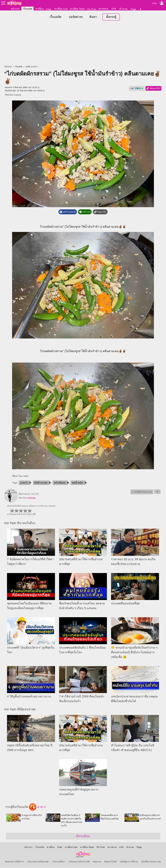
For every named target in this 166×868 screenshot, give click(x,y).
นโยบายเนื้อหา (59, 862)
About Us (97, 862)
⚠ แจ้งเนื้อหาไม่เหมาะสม (142, 492)
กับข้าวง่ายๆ (41, 483)
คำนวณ (123, 9)
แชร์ (137, 89)
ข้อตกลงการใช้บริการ (15, 862)
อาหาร (24, 483)
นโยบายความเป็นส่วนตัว (38, 862)
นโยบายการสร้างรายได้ (79, 862)
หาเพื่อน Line (61, 9)
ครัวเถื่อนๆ (60, 483)
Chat (49, 9)
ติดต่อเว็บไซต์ (110, 862)
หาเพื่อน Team (77, 9)
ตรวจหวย (103, 9)
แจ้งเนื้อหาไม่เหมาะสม (151, 862)
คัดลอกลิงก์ (153, 89)
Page (133, 9)
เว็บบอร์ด (27, 9)
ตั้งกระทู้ (111, 17)
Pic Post (92, 9)
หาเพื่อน (39, 9)
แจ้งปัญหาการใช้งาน (129, 862)
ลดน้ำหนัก (78, 483)
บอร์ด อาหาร (31, 67)
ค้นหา (93, 17)
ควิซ (114, 9)
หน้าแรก (15, 9)
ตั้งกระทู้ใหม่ (83, 836)
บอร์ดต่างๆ (76, 17)
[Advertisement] (83, 43)
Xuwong (17, 95)
